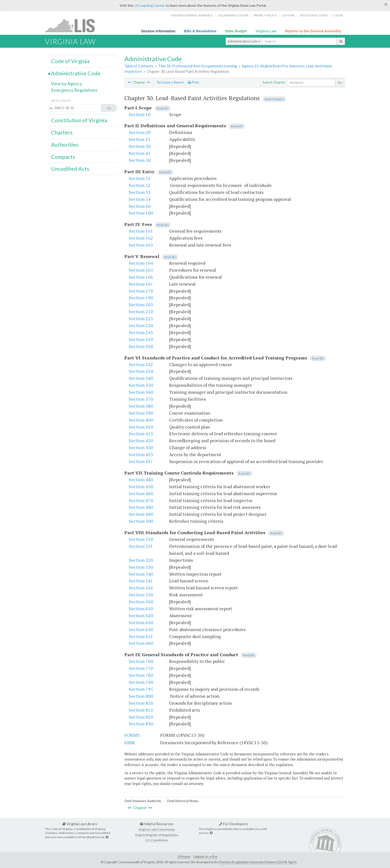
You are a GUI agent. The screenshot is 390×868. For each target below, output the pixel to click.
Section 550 (141, 595)
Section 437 (141, 461)
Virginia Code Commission (157, 829)
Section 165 (141, 270)
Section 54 (140, 199)
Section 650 (141, 629)
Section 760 (141, 661)
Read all (163, 108)
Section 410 (141, 427)
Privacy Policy (265, 15)
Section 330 (141, 346)
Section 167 (141, 284)
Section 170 (141, 291)
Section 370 (141, 399)
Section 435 (141, 454)
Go (340, 83)
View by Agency (67, 84)
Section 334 (141, 371)
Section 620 (141, 615)
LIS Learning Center (149, 5)
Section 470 (141, 500)
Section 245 (141, 332)
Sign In (293, 862)
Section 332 (141, 364)
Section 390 (141, 413)
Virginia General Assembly (192, 15)
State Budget (236, 31)
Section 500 (141, 521)
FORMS (132, 735)
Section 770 (141, 668)
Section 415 (141, 434)
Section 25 (140, 139)
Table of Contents (139, 66)
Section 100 (141, 213)
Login (338, 15)
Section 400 (141, 420)
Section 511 (141, 546)
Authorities (65, 145)
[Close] (386, 4)
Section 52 (140, 185)
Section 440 (141, 479)
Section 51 (140, 178)
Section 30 (140, 146)
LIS (73, 25)
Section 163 (141, 245)
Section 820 (141, 717)
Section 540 (141, 574)
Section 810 (141, 703)
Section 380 (141, 406)
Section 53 (140, 192)
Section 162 (141, 238)
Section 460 (141, 493)
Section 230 (141, 325)
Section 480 (141, 507)
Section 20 (140, 132)
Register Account (314, 15)
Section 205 (141, 304)
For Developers (234, 824)
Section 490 (141, 514)
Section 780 (141, 675)
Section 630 (141, 622)
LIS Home (184, 857)
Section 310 (141, 339)
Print (193, 82)
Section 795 (141, 689)
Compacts (63, 157)
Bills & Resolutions (200, 31)
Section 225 (141, 318)
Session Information (158, 31)
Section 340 (141, 378)
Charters (62, 132)
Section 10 (140, 114)
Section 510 (141, 539)
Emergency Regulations (74, 90)
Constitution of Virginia (79, 120)
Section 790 (141, 682)
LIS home (288, 15)
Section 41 (140, 153)
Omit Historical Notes (183, 801)
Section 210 (141, 311)
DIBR (130, 742)
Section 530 (141, 567)
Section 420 (141, 440)
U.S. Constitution (157, 840)
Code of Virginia (70, 61)
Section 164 (141, 263)
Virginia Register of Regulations (157, 835)
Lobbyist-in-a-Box (205, 857)
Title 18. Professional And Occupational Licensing (198, 66)
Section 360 (141, 392)
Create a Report (171, 82)
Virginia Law (266, 31)
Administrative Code (244, 41)
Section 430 (141, 447)
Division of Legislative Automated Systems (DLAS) (253, 862)
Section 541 (141, 581)
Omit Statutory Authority (143, 801)
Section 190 (141, 298)
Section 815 (141, 710)
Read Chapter (274, 99)
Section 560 (141, 602)
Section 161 (141, 231)
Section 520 (141, 560)
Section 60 (140, 206)
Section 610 (141, 608)
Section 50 (140, 160)
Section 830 (141, 724)
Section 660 (141, 643)
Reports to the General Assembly (313, 31)
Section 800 (141, 696)
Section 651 (141, 636)
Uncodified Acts (70, 169)
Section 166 (141, 277)
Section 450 (141, 486)
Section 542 (141, 588)
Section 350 (141, 385)
